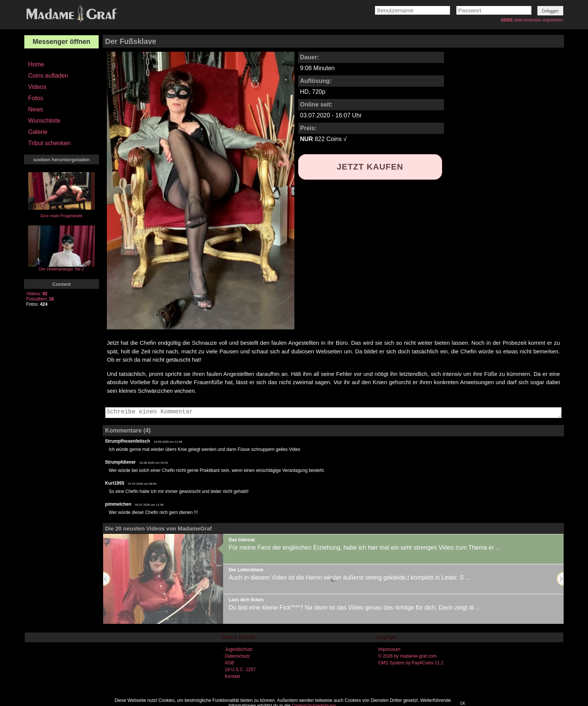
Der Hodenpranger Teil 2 (61, 269)
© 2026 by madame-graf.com (407, 656)
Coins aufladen (48, 76)
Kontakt (233, 676)
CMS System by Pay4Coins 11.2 (411, 663)
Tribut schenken (49, 143)
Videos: (37, 294)
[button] (550, 11)
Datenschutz (238, 656)
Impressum (389, 649)
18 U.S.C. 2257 (240, 670)
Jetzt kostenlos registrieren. (539, 20)
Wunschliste (44, 121)
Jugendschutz (239, 649)
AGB (229, 663)
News (36, 109)
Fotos (36, 98)
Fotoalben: (40, 299)
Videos (37, 87)
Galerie (38, 132)
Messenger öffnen (61, 42)
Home (36, 64)
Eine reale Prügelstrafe (61, 216)
